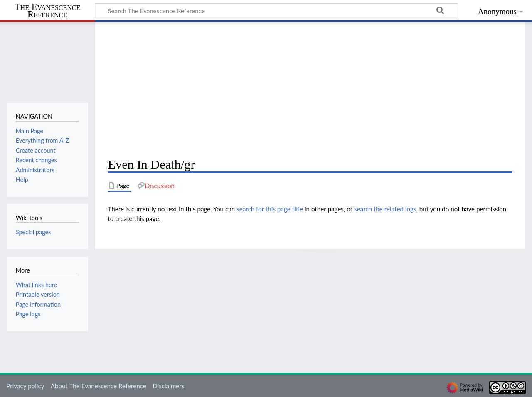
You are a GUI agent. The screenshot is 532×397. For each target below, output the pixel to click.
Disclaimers (168, 386)
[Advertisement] (310, 90)
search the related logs (385, 209)
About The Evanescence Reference (99, 386)
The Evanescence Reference (48, 11)
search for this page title (270, 209)
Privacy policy (25, 386)
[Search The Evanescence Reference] (276, 10)
